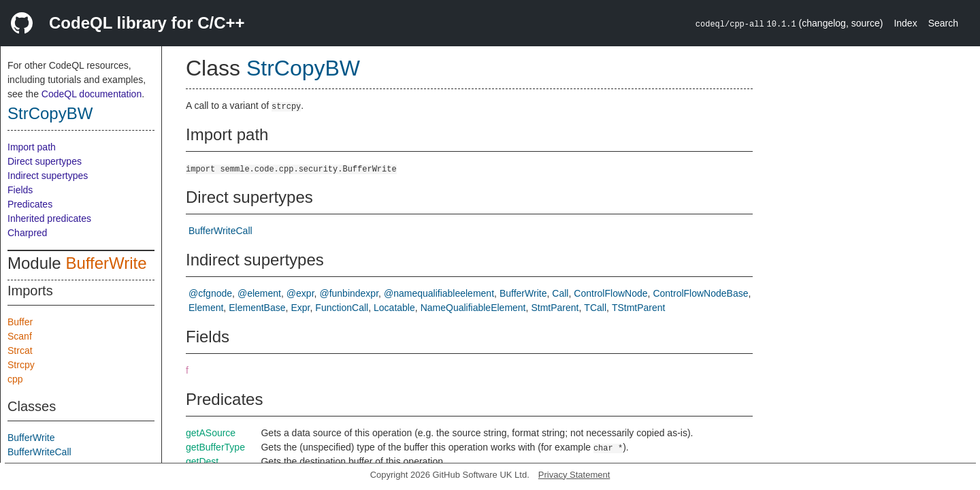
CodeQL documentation (92, 94)
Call (560, 293)
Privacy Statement (574, 475)
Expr (300, 308)
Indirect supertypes (48, 176)
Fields (20, 190)
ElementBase (257, 308)
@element (259, 293)
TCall (595, 308)
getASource (211, 433)
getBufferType (215, 447)
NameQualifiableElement (473, 308)
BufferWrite (106, 263)
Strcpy (21, 365)
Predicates (30, 204)
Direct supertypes (45, 161)
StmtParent (555, 308)
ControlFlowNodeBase (700, 293)
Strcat (20, 350)
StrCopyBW (50, 113)
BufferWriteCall (39, 452)
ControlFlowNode (610, 293)
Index (905, 23)
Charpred (27, 233)
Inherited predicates (49, 218)
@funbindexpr (349, 293)
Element (206, 308)
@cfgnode (210, 293)
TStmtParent (639, 308)
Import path (32, 147)
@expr (300, 293)
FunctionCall (342, 308)
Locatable (394, 308)
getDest (202, 461)
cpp (15, 379)
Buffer (20, 322)
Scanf (20, 336)
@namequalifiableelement (439, 293)
